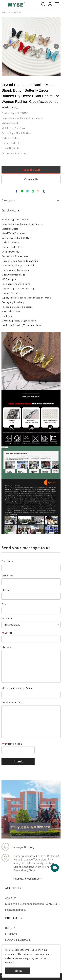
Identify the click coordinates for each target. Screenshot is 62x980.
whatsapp (33, 191)
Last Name (7, 576)
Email (6, 590)
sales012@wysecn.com (28, 879)
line (22, 191)
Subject (7, 633)
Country (7, 619)
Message (7, 647)
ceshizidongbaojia (16, 910)
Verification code (12, 744)
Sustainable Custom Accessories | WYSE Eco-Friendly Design (33, 904)
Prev (6, 46)
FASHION (16, 13)
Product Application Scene (17, 688)
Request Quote (31, 170)
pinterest (38, 191)
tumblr (44, 191)
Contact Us (31, 179)
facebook (17, 191)
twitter (27, 191)
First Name (7, 562)
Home (5, 13)
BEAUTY (10, 928)
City (4, 604)
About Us (11, 898)
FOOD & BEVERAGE (18, 940)
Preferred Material (12, 703)
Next (56, 46)
